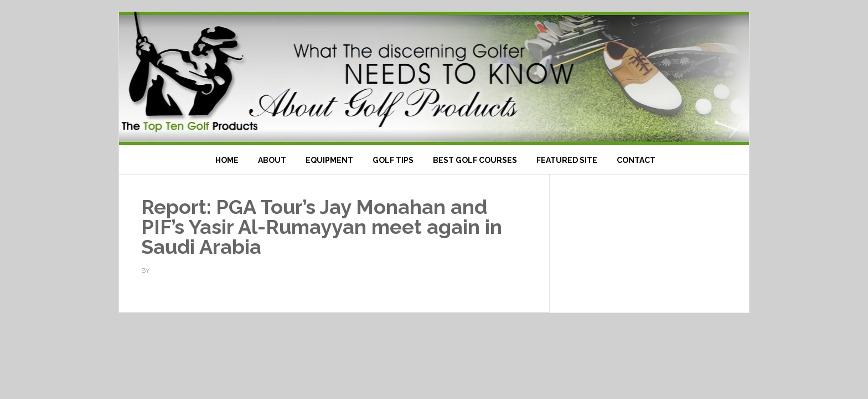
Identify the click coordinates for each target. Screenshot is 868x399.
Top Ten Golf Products (434, 78)
